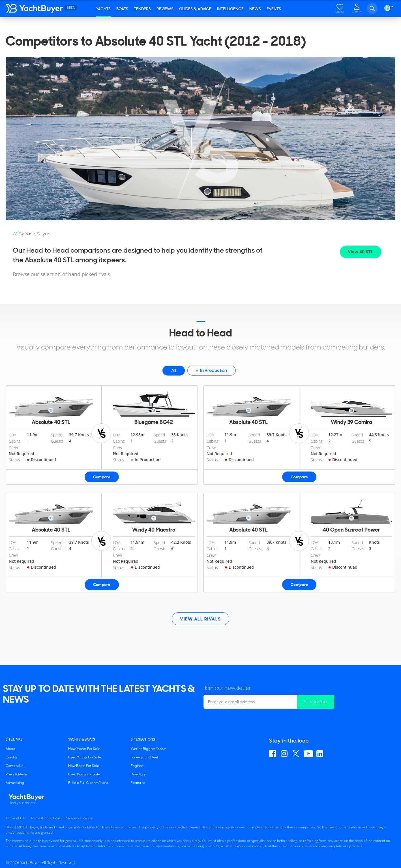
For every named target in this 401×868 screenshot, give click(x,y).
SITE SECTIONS (143, 739)
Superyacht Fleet (144, 757)
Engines (137, 766)
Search (372, 8)
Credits (12, 757)
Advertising (15, 783)
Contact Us (14, 766)
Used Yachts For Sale (85, 757)
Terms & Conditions (46, 818)
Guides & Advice (195, 9)
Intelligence (230, 9)
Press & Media (17, 774)
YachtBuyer (40, 8)
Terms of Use (16, 818)
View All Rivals (200, 619)
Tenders (142, 9)
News (255, 9)
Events (274, 9)
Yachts (103, 9)
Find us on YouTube (308, 754)
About (10, 749)
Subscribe (316, 702)
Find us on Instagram (285, 754)
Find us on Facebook (273, 754)
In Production (212, 371)
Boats (122, 9)
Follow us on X (296, 754)
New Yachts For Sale (84, 749)
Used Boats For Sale (84, 774)
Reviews (165, 9)
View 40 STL (361, 252)
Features (138, 783)
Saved (340, 12)
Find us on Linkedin (321, 754)
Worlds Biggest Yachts (149, 749)
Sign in (357, 12)
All (174, 370)
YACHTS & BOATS (82, 739)
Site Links (14, 739)
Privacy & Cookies (78, 818)
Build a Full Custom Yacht (88, 783)
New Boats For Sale (84, 766)
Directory (138, 774)
